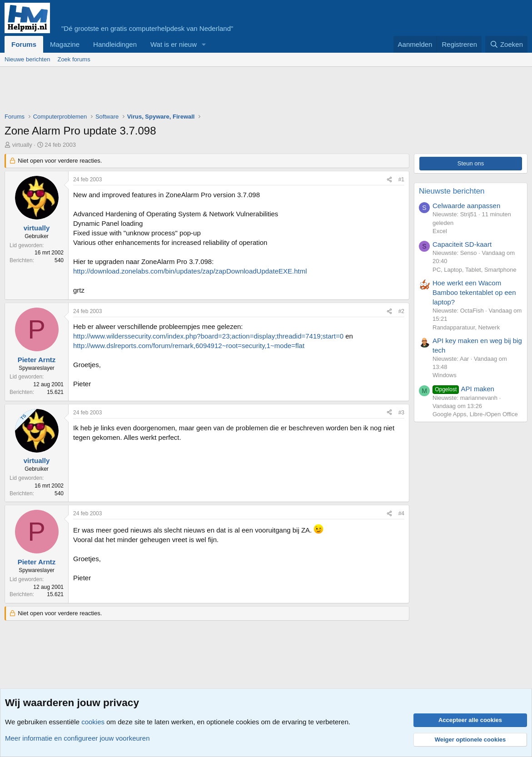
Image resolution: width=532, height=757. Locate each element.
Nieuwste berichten (452, 191)
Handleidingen (115, 44)
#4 (401, 513)
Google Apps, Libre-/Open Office (475, 414)
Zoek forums (74, 59)
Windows (445, 375)
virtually (22, 145)
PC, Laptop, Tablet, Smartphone (475, 270)
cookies (93, 722)
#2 (401, 311)
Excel (440, 231)
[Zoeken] (507, 44)
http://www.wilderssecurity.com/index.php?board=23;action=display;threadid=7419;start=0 (208, 336)
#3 (401, 413)
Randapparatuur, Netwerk (466, 327)
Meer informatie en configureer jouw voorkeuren (77, 738)
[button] (204, 44)
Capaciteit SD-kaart (462, 244)
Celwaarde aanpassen (466, 206)
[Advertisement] (170, 92)
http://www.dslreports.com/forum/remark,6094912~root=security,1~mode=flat (189, 346)
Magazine (65, 44)
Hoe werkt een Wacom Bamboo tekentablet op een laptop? (474, 292)
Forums (24, 44)
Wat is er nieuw (174, 44)
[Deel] (389, 180)
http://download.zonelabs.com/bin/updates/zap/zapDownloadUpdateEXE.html (190, 271)
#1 (401, 179)
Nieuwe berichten (27, 59)
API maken (463, 389)
